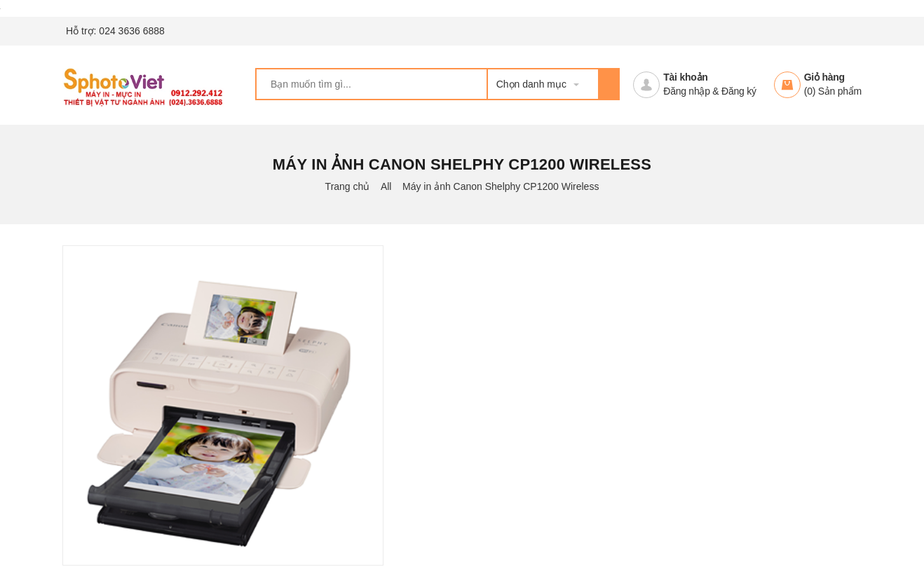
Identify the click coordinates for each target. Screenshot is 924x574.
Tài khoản (685, 77)
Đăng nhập (686, 91)
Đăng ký (739, 91)
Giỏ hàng (824, 77)
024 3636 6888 (131, 31)
